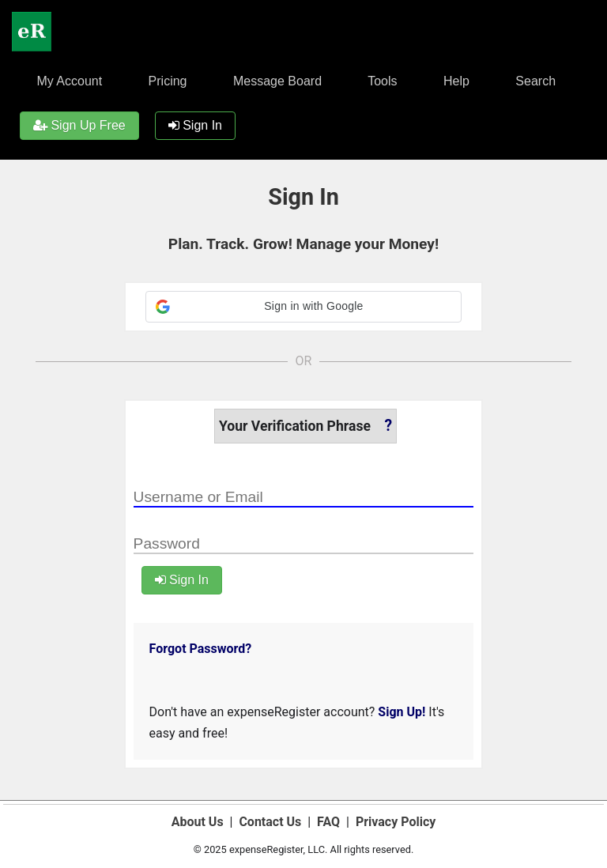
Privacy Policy (396, 822)
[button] (303, 307)
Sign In (195, 125)
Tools (381, 81)
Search (534, 81)
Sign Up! (402, 712)
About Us (198, 822)
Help (455, 81)
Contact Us (270, 822)
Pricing (166, 81)
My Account (68, 81)
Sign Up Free (79, 125)
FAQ (328, 822)
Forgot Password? (201, 649)
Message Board (276, 81)
